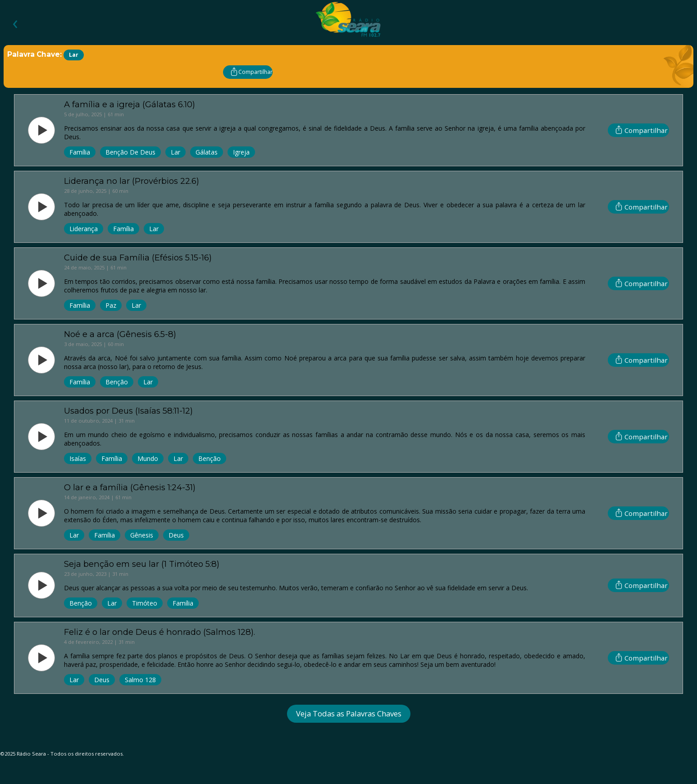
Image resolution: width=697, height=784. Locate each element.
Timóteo (145, 603)
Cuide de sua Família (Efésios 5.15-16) (138, 258)
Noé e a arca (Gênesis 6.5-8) (120, 334)
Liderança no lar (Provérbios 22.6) (132, 181)
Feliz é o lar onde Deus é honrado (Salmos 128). (159, 632)
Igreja (241, 152)
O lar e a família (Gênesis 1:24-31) (130, 487)
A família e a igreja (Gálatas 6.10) (130, 104)
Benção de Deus (130, 152)
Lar (175, 152)
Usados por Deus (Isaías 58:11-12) (128, 411)
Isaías (78, 458)
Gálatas (207, 152)
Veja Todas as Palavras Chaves (349, 713)
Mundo (148, 458)
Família (80, 152)
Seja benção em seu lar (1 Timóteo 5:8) (142, 564)
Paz (111, 305)
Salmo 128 (140, 680)
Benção (117, 382)
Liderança (84, 229)
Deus (176, 535)
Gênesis (142, 535)
